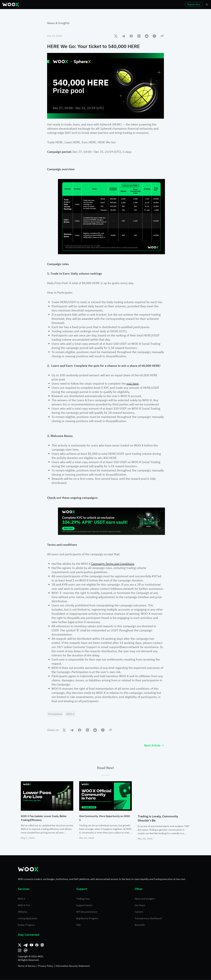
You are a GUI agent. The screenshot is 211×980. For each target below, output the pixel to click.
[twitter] (116, 36)
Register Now (185, 4)
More (139, 4)
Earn (105, 4)
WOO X (22, 899)
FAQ (78, 925)
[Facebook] (37, 946)
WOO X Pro (24, 906)
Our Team (140, 906)
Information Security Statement (73, 966)
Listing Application (28, 919)
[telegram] (123, 36)
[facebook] (131, 36)
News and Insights (145, 899)
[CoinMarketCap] (26, 951)
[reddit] (147, 36)
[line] (154, 36)
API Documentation (87, 912)
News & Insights (58, 23)
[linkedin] (139, 36)
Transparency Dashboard (148, 919)
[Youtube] (32, 946)
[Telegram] (26, 946)
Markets (41, 4)
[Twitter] (20, 946)
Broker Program (26, 925)
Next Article (154, 746)
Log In (167, 4)
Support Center (84, 906)
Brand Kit (140, 925)
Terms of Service (27, 966)
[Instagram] (20, 951)
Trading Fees (83, 899)
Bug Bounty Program (87, 919)
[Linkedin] (42, 946)
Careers (139, 912)
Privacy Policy (46, 966)
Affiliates (23, 912)
